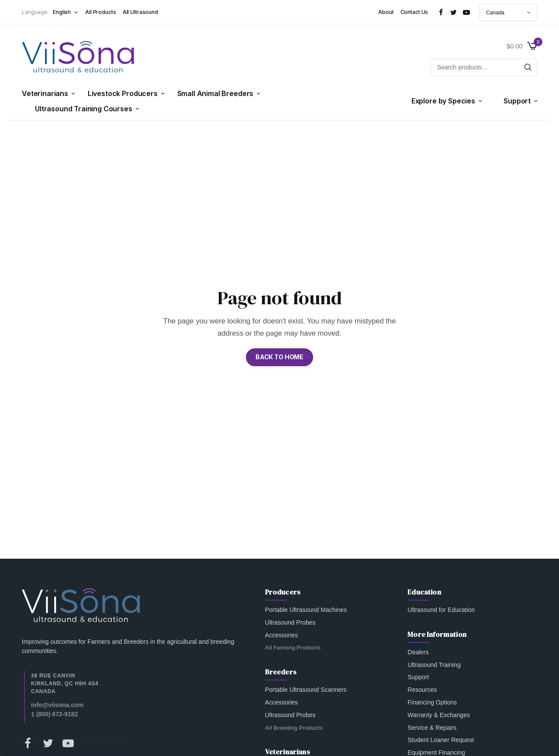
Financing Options (432, 702)
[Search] (528, 67)
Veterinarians (45, 93)
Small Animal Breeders (216, 93)
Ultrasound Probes (290, 622)
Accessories (281, 635)
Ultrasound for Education (441, 610)
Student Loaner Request (441, 740)
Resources (422, 690)
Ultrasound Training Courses (84, 109)
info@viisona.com (57, 704)
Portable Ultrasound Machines (306, 610)
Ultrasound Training (434, 664)
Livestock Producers (123, 93)
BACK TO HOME (279, 357)
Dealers (418, 652)
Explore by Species (443, 101)
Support (517, 101)
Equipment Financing (436, 753)
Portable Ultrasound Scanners (306, 690)
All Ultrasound (140, 12)
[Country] (508, 12)
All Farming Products (293, 648)
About (386, 12)
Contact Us (414, 12)
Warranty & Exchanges (439, 715)
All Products (101, 12)
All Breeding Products (294, 727)
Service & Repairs (432, 727)
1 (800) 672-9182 (54, 714)
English (62, 12)
